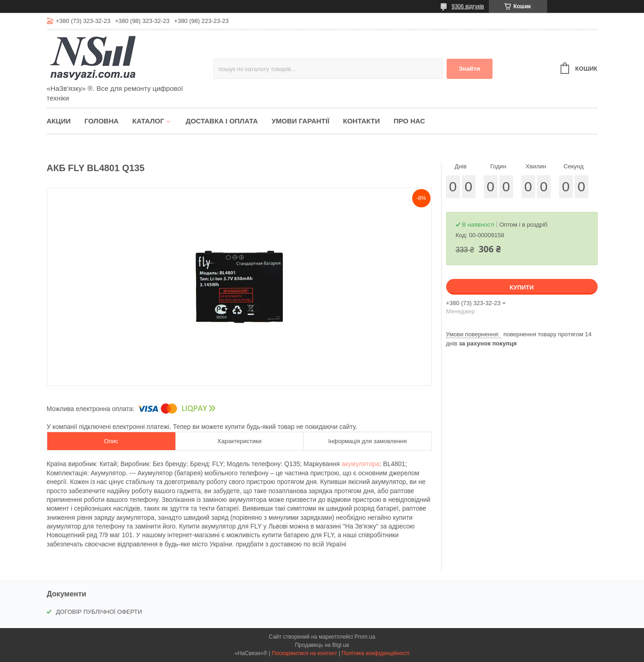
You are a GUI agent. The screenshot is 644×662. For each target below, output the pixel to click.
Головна (101, 121)
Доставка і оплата (221, 121)
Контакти (361, 121)
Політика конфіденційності (375, 653)
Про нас (409, 121)
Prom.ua (365, 637)
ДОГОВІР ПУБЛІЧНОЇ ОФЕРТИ (99, 612)
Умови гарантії (301, 121)
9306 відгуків (468, 6)
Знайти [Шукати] (469, 69)
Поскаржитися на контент (304, 653)
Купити (521, 287)
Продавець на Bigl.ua (322, 645)
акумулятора (361, 464)
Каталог (148, 121)
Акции (59, 121)
